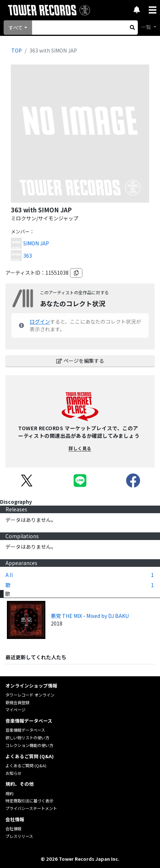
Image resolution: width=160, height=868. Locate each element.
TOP (17, 50)
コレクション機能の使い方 (29, 745)
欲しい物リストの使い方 (27, 738)
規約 (9, 793)
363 (28, 256)
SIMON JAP (36, 243)
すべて (16, 28)
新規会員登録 (17, 702)
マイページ (15, 710)
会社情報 (13, 828)
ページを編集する (80, 361)
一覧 (146, 27)
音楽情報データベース (25, 730)
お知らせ (13, 773)
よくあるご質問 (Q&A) (26, 765)
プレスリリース (19, 836)
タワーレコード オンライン (30, 695)
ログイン (40, 321)
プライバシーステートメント (31, 808)
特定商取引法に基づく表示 (29, 801)
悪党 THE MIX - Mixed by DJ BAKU (90, 616)
